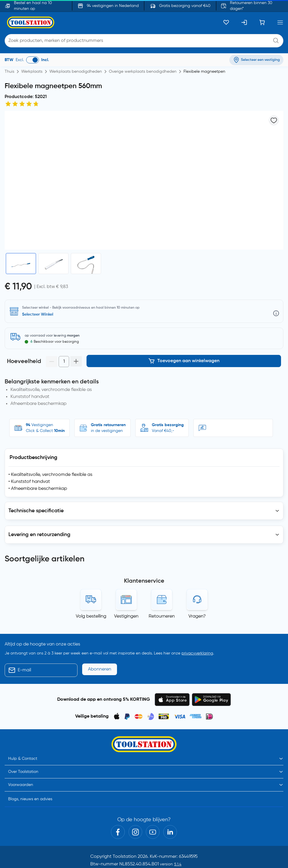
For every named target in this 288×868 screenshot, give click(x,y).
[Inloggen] (244, 22)
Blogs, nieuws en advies (30, 775)
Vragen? (197, 593)
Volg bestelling (91, 593)
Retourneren (162, 593)
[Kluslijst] (226, 22)
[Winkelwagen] (262, 22)
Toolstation (125, 833)
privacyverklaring (197, 629)
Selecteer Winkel (38, 314)
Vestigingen (126, 593)
